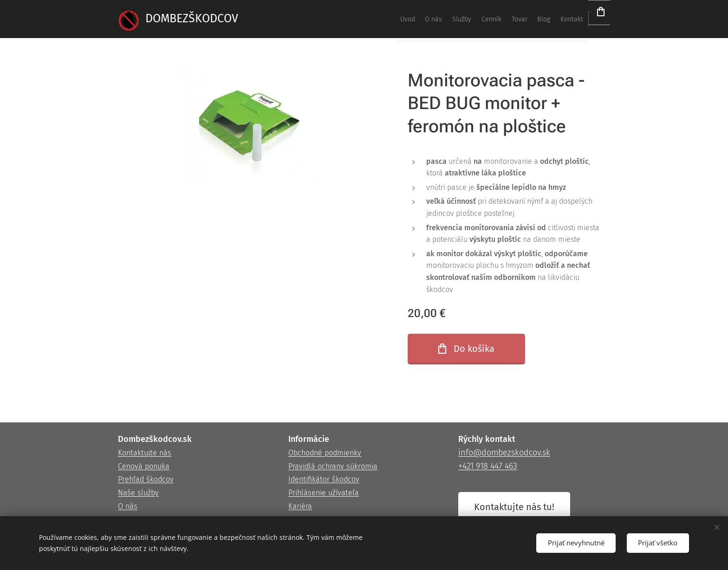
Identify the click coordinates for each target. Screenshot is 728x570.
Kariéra (300, 506)
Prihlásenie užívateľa (324, 493)
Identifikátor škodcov (324, 480)
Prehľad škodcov (146, 480)
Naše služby (138, 493)
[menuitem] (455, 19)
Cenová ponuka (144, 466)
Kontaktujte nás (145, 453)
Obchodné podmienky (325, 453)
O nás (128, 506)
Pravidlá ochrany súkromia (333, 466)
